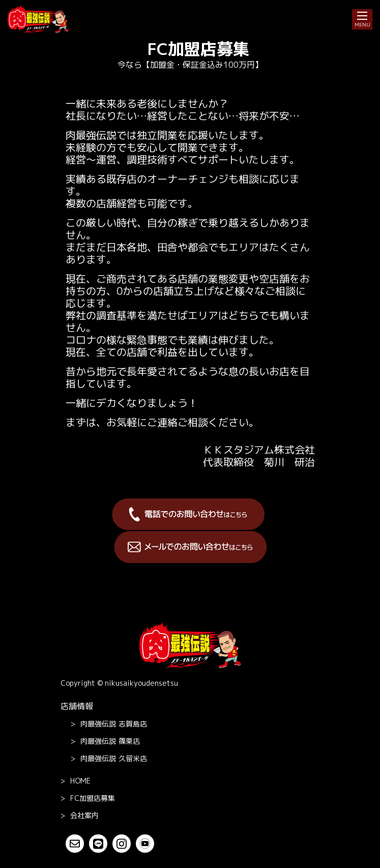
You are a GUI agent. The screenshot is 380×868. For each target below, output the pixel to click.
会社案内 (84, 815)
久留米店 (114, 759)
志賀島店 (114, 724)
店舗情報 (77, 706)
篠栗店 (110, 741)
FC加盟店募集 (93, 798)
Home (80, 781)
